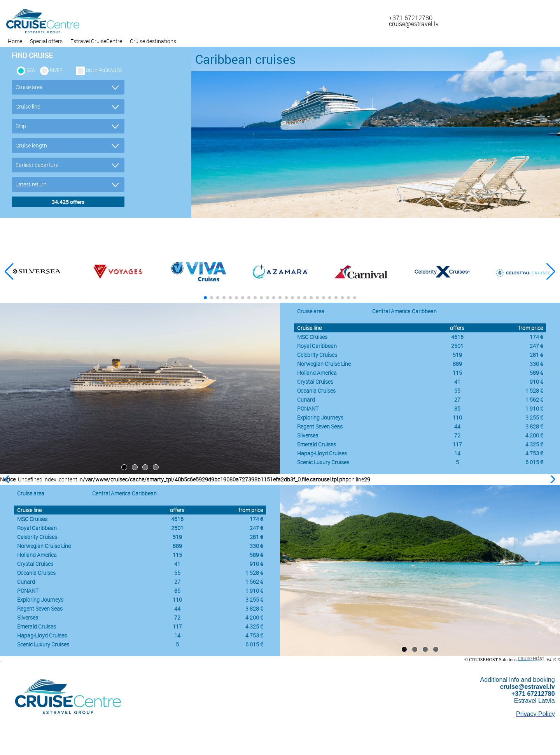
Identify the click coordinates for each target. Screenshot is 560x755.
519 (457, 355)
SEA (31, 70)
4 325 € (534, 444)
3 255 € (534, 417)
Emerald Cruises (317, 444)
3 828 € (534, 426)
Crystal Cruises (315, 382)
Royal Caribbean (317, 346)
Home (15, 41)
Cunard (306, 399)
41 (457, 382)
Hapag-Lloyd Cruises (322, 453)
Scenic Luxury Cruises (323, 462)
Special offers (46, 41)
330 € (536, 364)
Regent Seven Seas (320, 426)
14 (457, 453)
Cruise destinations (153, 41)
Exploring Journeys (320, 417)
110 (457, 417)
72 (457, 435)
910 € (536, 382)
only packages (104, 70)
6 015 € (534, 462)
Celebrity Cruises (317, 355)
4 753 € (534, 453)
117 (457, 444)
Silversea (308, 435)
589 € (536, 373)
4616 (457, 337)
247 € (536, 346)
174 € (536, 337)
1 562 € (534, 399)
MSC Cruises (312, 337)
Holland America (317, 373)
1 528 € (534, 391)
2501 (457, 346)
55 (457, 391)
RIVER (56, 70)
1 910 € (534, 408)
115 (457, 373)
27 (457, 399)
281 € (536, 355)
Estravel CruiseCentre (96, 41)
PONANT (308, 408)
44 (457, 426)
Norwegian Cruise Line (324, 364)
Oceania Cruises (316, 391)
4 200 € (534, 435)
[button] (551, 272)
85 (457, 408)
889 (457, 364)
